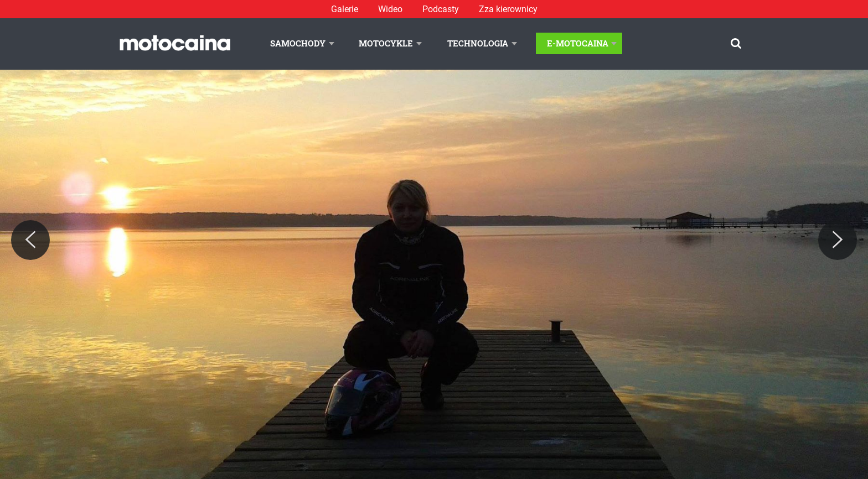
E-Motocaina (578, 43)
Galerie (345, 9)
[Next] (838, 240)
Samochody (298, 43)
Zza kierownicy (508, 9)
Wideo (390, 9)
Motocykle (386, 43)
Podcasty (441, 9)
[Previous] (30, 240)
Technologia (478, 43)
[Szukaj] (736, 43)
